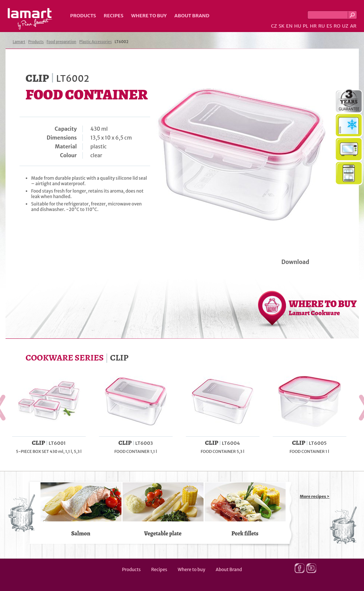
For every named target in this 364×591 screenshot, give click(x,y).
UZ (345, 26)
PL (306, 26)
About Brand (192, 16)
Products (83, 16)
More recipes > (315, 496)
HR (313, 26)
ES (329, 26)
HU (298, 26)
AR (353, 26)
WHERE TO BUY (323, 307)
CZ (274, 26)
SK (282, 26)
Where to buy (149, 16)
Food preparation (62, 42)
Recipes (114, 16)
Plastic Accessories (96, 42)
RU (322, 26)
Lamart (30, 19)
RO (337, 26)
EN (289, 26)
